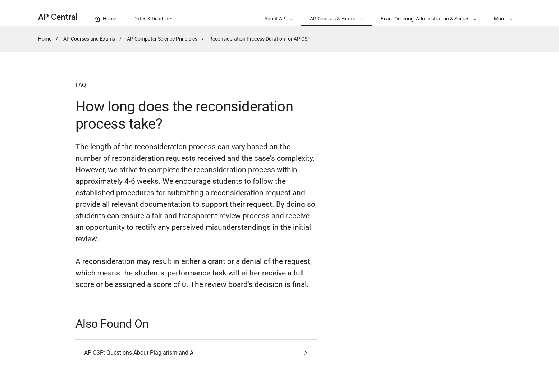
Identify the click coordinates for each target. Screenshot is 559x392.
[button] (503, 13)
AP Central (58, 17)
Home (45, 39)
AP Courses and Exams (89, 39)
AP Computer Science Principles (162, 39)
